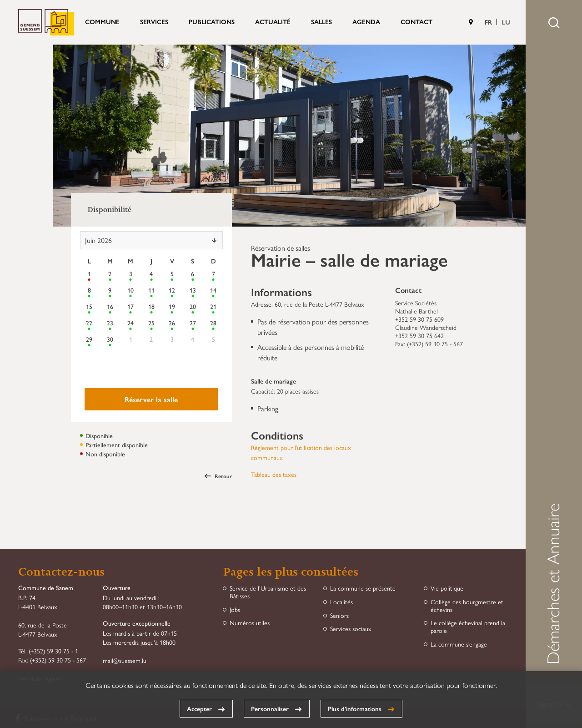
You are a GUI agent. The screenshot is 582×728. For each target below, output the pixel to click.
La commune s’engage (459, 644)
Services (154, 21)
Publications (212, 21)
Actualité (273, 21)
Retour (218, 476)
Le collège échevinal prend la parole (468, 627)
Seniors (339, 615)
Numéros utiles (250, 623)
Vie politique (447, 588)
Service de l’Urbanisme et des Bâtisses (268, 592)
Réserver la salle (151, 399)
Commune (102, 21)
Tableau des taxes (274, 474)
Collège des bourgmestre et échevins (467, 606)
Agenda (366, 21)
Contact (416, 21)
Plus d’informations (355, 708)
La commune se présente (363, 588)
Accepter (199, 708)
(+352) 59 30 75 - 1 (53, 651)
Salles (321, 21)
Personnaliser (270, 708)
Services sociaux (351, 629)
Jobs (235, 609)
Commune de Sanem (46, 22)
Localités (341, 602)
